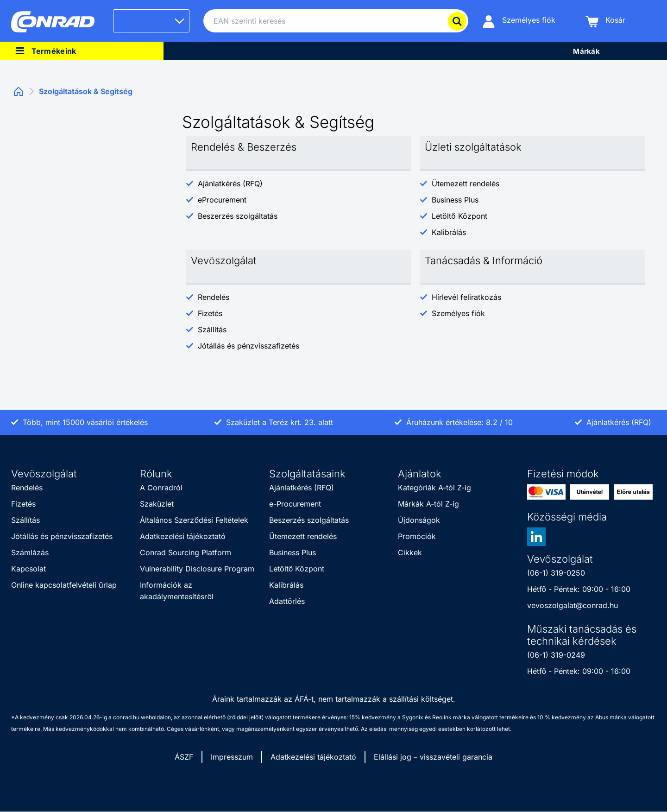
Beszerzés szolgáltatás (238, 216)
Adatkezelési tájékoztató (183, 536)
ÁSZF (184, 757)
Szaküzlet (157, 504)
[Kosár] (605, 21)
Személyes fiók (458, 313)
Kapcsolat (28, 569)
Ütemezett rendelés (466, 184)
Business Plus (455, 200)
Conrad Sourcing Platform (186, 552)
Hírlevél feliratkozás (466, 297)
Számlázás (30, 552)
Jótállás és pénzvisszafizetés (249, 346)
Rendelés (214, 297)
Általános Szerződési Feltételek (194, 520)
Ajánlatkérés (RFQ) (230, 184)
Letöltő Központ (459, 216)
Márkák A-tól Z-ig (428, 504)
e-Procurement (295, 504)
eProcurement (222, 200)
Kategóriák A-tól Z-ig (434, 488)
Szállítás (212, 330)
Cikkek (410, 552)
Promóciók (417, 536)
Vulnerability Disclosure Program (197, 569)
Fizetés (210, 313)
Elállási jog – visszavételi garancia (433, 757)
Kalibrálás (449, 232)
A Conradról (161, 488)
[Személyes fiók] (519, 21)
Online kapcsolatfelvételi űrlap (64, 585)
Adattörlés (287, 601)
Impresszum (232, 757)
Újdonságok (419, 520)
